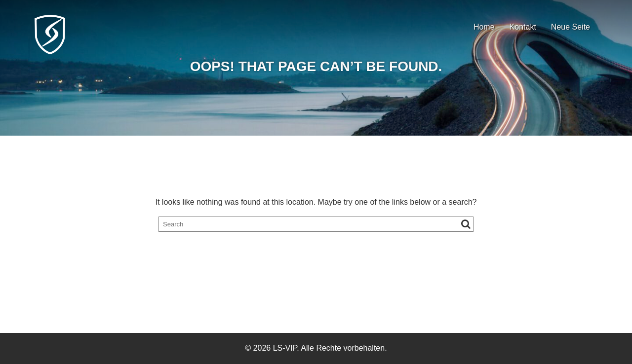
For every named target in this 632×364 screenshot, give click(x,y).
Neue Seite (571, 27)
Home (484, 27)
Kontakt (523, 27)
